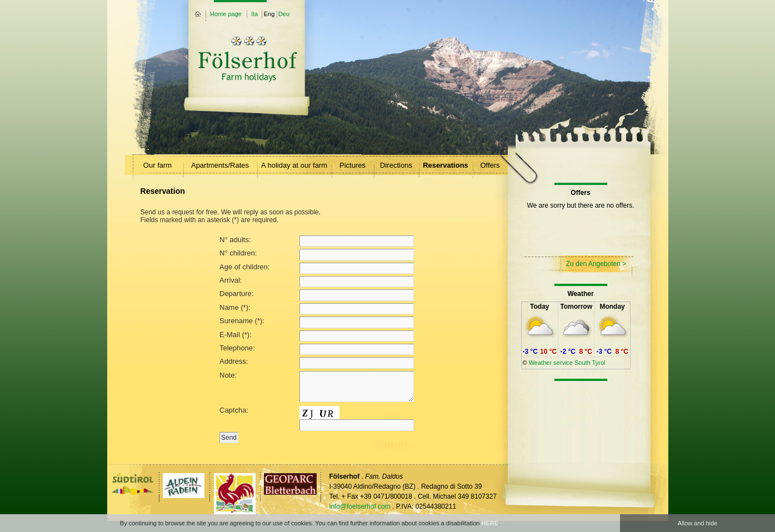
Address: (317, 363)
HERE (490, 523)
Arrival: (317, 282)
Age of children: (317, 268)
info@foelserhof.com (360, 506)
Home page (226, 14)
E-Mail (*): (317, 336)
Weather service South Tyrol (567, 363)
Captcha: (317, 418)
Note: (317, 388)
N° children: (317, 254)
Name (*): (317, 309)
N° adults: (317, 241)
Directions (396, 165)
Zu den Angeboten (593, 264)
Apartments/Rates (220, 165)
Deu (284, 14)
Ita (254, 14)
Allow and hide (698, 523)
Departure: (317, 295)
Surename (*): (317, 322)
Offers (490, 165)
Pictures (352, 165)
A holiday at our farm (294, 165)
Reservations (446, 165)
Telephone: (317, 349)
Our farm (157, 165)
